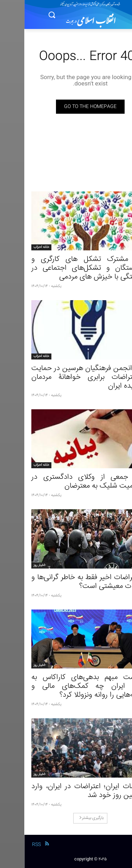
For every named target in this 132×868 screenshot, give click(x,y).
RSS (12, 845)
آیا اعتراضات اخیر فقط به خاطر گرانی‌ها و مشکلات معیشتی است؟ (66, 582)
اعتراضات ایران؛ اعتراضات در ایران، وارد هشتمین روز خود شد (66, 791)
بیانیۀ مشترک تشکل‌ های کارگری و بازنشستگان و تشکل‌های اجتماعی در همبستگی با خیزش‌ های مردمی (66, 268)
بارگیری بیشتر (67, 818)
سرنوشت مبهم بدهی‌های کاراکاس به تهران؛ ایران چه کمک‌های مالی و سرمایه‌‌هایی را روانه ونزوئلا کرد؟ (66, 686)
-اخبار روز (15, 565)
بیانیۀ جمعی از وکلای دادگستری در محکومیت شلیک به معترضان (66, 482)
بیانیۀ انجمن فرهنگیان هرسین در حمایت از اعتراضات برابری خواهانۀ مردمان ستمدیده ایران (66, 377)
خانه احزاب (17, 247)
